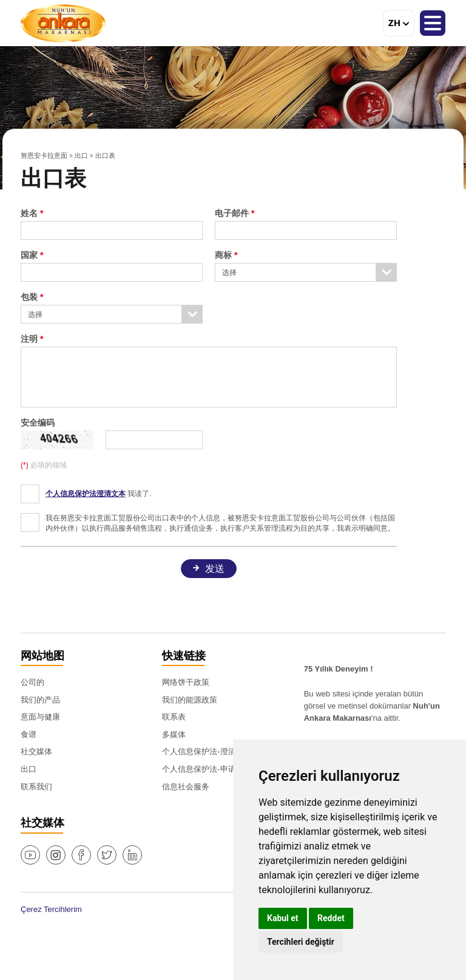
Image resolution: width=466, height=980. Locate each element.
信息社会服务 (186, 787)
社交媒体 (36, 751)
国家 (29, 255)
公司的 (32, 682)
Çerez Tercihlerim (51, 909)
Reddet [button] (331, 918)
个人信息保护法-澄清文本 (207, 751)
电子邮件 (232, 213)
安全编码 (38, 423)
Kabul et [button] (283, 918)
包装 (29, 297)
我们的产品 (40, 700)
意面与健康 (40, 717)
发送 (215, 569)
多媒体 (174, 734)
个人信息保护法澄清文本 (86, 494)
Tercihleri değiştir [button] (301, 942)
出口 (81, 155)
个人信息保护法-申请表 (203, 769)
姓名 (30, 213)
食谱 (29, 734)
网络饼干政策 (186, 682)
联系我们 (36, 787)
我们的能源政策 (190, 700)
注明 (29, 339)
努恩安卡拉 (63, 23)
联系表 (174, 717)
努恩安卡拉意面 (44, 155)
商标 (223, 255)
